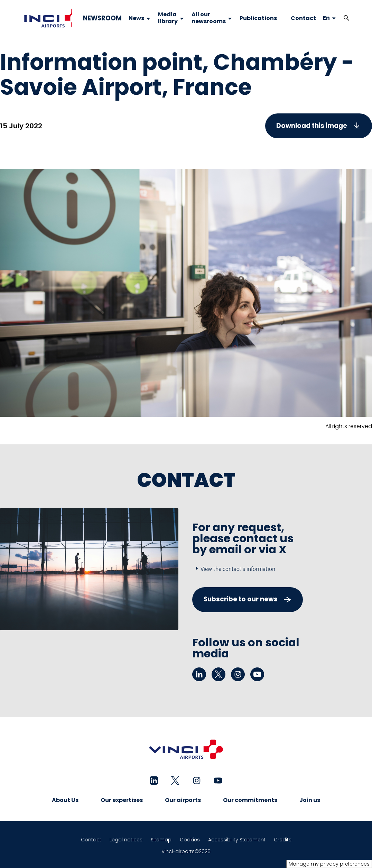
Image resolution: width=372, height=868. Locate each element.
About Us (65, 800)
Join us (310, 800)
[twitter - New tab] (218, 674)
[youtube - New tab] (257, 674)
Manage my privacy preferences (329, 864)
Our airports (183, 800)
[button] (346, 18)
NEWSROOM (102, 18)
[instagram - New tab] (238, 674)
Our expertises (122, 800)
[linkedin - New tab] (199, 674)
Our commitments (250, 800)
